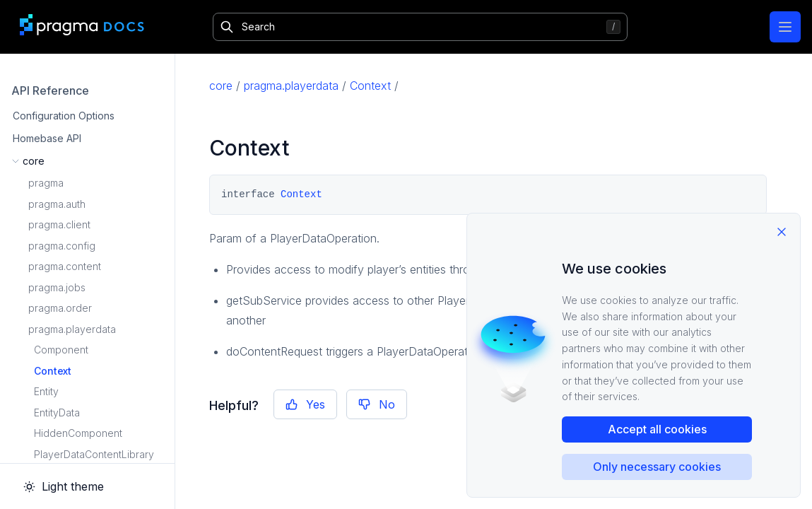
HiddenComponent (78, 433)
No (377, 404)
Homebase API (47, 138)
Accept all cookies (657, 429)
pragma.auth (57, 204)
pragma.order (60, 308)
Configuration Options (64, 116)
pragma (46, 183)
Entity (46, 391)
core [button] (34, 161)
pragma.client (59, 224)
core (221, 86)
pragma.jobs (57, 287)
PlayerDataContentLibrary (94, 454)
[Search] (420, 27)
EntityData (57, 413)
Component (61, 350)
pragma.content (65, 266)
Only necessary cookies (657, 467)
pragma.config (62, 246)
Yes (305, 404)
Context (53, 371)
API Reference (50, 90)
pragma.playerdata (72, 329)
